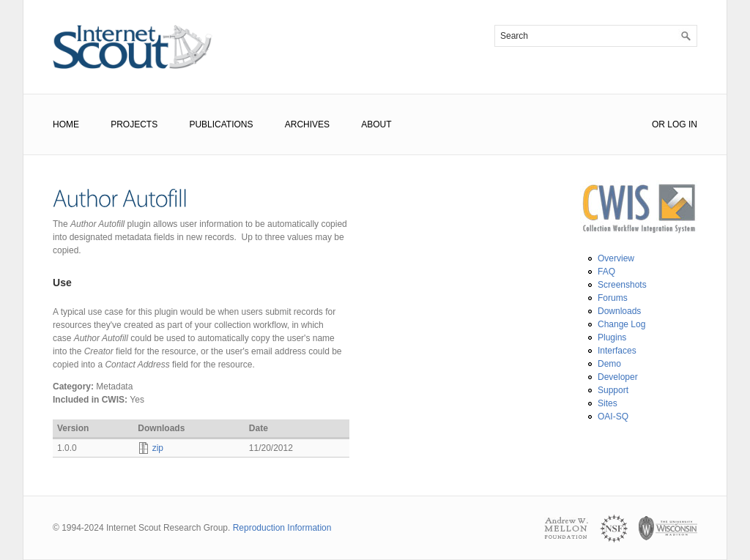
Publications (221, 124)
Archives (307, 124)
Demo (609, 364)
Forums (613, 298)
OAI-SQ (613, 417)
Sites (608, 403)
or (658, 124)
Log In (682, 124)
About (376, 124)
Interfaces (617, 351)
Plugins (612, 337)
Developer (618, 377)
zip (158, 448)
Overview (616, 258)
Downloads (619, 311)
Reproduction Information (282, 528)
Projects (134, 124)
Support (613, 390)
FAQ (606, 272)
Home (66, 124)
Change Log (621, 324)
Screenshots (622, 285)
